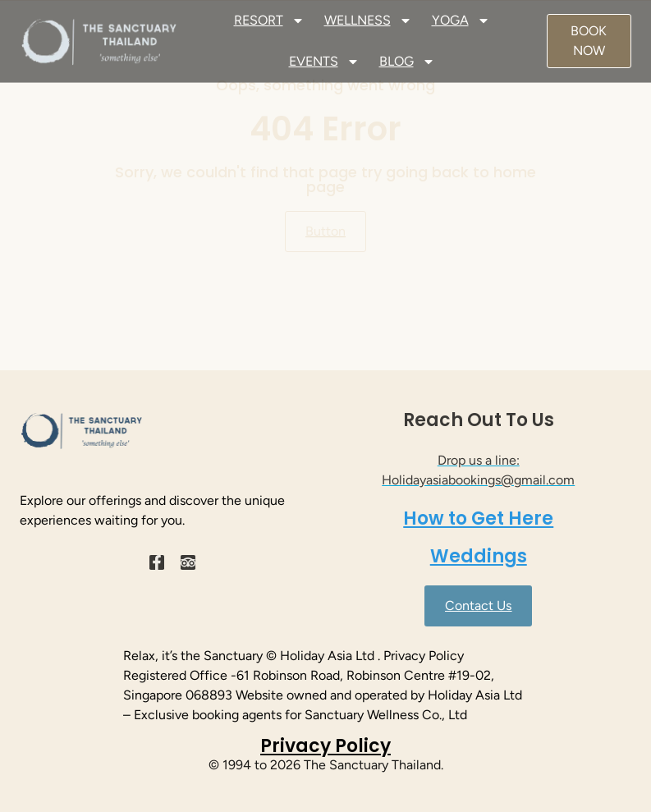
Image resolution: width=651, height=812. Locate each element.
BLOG (407, 62)
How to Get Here (478, 518)
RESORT (269, 21)
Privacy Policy (325, 746)
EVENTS (324, 62)
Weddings (479, 556)
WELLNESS (368, 21)
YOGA (461, 21)
